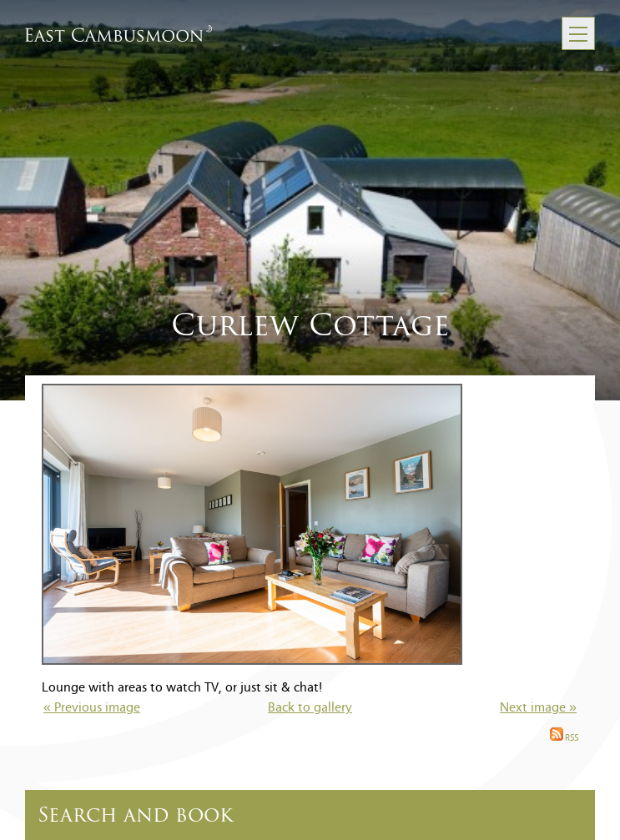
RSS (564, 739)
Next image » (538, 708)
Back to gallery (310, 708)
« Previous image (92, 708)
